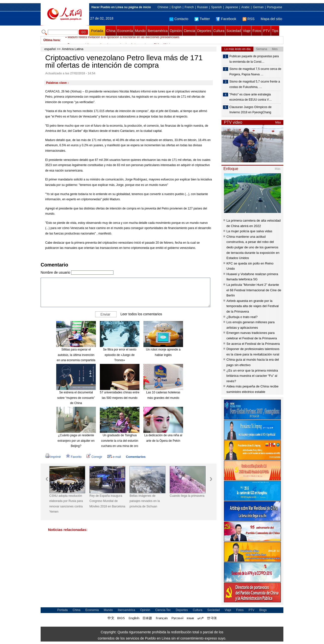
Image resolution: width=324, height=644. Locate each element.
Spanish (216, 7)
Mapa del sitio (271, 19)
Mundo (140, 31)
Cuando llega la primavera (187, 496)
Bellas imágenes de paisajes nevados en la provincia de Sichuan (145, 501)
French (189, 7)
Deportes (204, 31)
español (50, 49)
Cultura (219, 31)
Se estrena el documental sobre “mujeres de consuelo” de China (76, 398)
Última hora (52, 40)
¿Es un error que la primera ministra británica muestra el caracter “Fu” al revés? (252, 376)
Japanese (232, 7)
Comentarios (136, 457)
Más (278, 122)
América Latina (73, 49)
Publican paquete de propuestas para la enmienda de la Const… (254, 59)
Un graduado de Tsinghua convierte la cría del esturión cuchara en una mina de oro (120, 441)
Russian (202, 7)
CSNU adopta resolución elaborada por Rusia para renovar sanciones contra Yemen (66, 504)
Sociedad (234, 31)
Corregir (94, 457)
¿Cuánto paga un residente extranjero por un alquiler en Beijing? (76, 441)
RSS (249, 19)
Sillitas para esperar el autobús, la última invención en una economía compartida (76, 355)
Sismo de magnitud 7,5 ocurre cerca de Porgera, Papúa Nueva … (255, 72)
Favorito (74, 457)
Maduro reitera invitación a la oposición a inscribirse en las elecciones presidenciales (123, 40)
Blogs (263, 610)
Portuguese (275, 7)
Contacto (179, 19)
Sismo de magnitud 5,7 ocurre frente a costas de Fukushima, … (255, 84)
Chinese (163, 7)
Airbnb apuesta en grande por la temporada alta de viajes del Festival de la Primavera (253, 306)
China (111, 31)
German (258, 7)
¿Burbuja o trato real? (242, 317)
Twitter (202, 19)
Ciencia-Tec (163, 610)
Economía (125, 31)
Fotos (257, 31)
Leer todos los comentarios (141, 314)
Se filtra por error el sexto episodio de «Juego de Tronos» (120, 355)
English (176, 7)
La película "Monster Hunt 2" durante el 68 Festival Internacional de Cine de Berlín (254, 290)
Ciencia (189, 31)
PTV (266, 31)
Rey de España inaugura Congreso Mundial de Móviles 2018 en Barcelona (107, 501)
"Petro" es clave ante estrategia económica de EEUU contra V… (251, 97)
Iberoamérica (158, 31)
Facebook (226, 19)
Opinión (176, 31)
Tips (275, 31)
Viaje (247, 31)
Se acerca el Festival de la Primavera (253, 344)
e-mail (114, 457)
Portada (97, 31)
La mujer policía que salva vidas (249, 231)
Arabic (245, 7)
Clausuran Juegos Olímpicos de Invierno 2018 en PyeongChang (250, 110)
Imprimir (53, 457)
